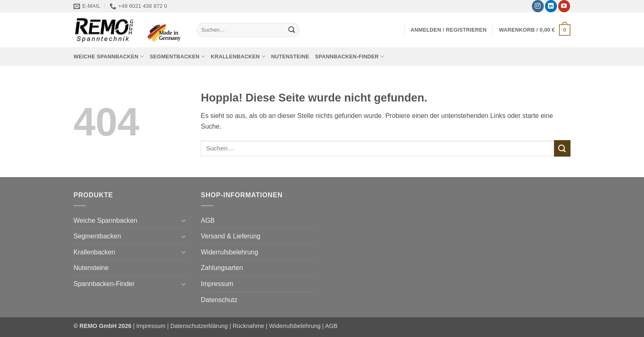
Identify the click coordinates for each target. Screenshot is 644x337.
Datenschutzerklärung (199, 326)
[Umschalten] (184, 220)
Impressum (217, 284)
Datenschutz (219, 300)
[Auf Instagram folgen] (538, 6)
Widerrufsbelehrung (230, 252)
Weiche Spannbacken (109, 57)
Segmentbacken (177, 57)
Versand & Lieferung (231, 236)
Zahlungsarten (222, 268)
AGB (208, 220)
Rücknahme (248, 326)
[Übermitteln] (292, 30)
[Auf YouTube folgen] (564, 6)
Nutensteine (290, 57)
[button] (449, 30)
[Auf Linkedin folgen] (551, 6)
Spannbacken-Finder (350, 57)
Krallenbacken (238, 57)
